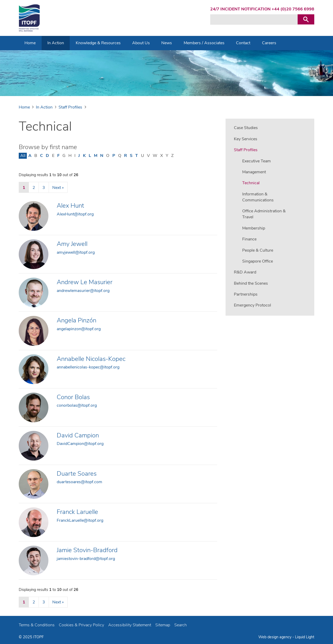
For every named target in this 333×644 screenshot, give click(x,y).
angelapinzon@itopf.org (79, 329)
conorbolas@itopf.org (77, 405)
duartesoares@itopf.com (79, 482)
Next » (58, 188)
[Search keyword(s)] (254, 20)
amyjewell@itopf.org (76, 252)
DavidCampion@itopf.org (80, 444)
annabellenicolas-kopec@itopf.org (88, 367)
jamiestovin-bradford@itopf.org (86, 559)
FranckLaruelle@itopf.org (80, 520)
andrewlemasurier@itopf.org (83, 291)
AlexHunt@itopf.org (75, 214)
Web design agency (275, 637)
